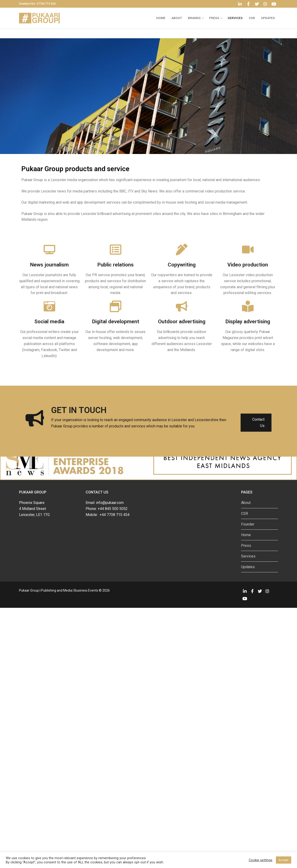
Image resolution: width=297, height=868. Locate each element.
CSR (245, 514)
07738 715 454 (46, 4)
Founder (248, 524)
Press (246, 546)
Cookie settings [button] (261, 860)
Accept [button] (284, 860)
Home (246, 535)
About (246, 503)
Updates (248, 567)
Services (248, 556)
